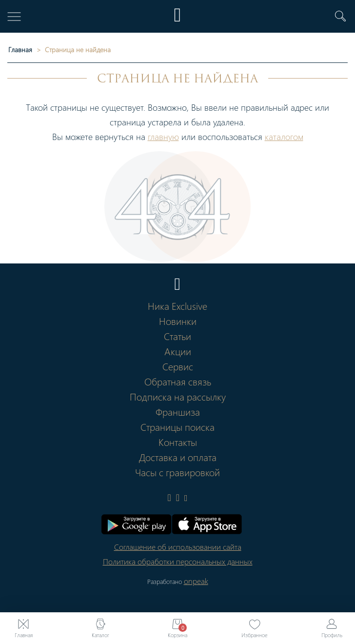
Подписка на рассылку (178, 396)
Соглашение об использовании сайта (178, 547)
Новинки (178, 321)
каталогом (284, 136)
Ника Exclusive (177, 305)
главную (163, 136)
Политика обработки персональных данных (178, 561)
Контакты (178, 442)
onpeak (196, 581)
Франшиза (178, 411)
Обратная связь (178, 381)
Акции (178, 351)
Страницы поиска (177, 426)
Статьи (177, 336)
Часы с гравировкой (177, 472)
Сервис (178, 366)
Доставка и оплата (178, 457)
